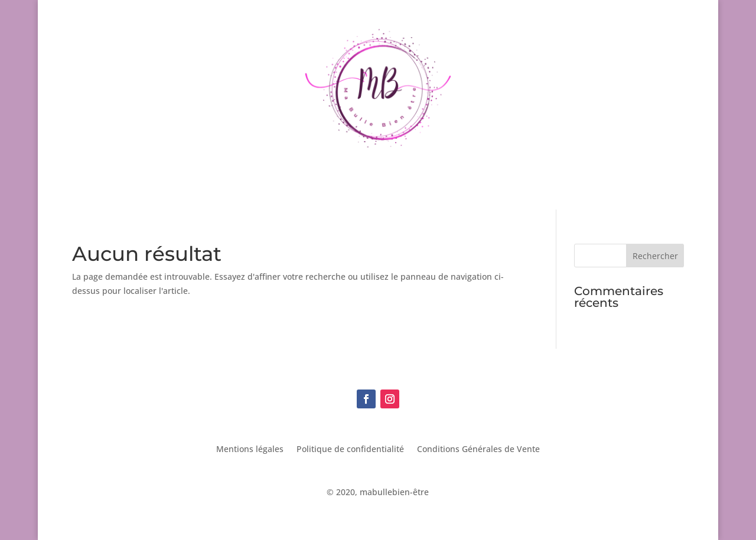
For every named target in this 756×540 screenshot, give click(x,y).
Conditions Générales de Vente (478, 450)
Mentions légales (250, 450)
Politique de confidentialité (350, 450)
